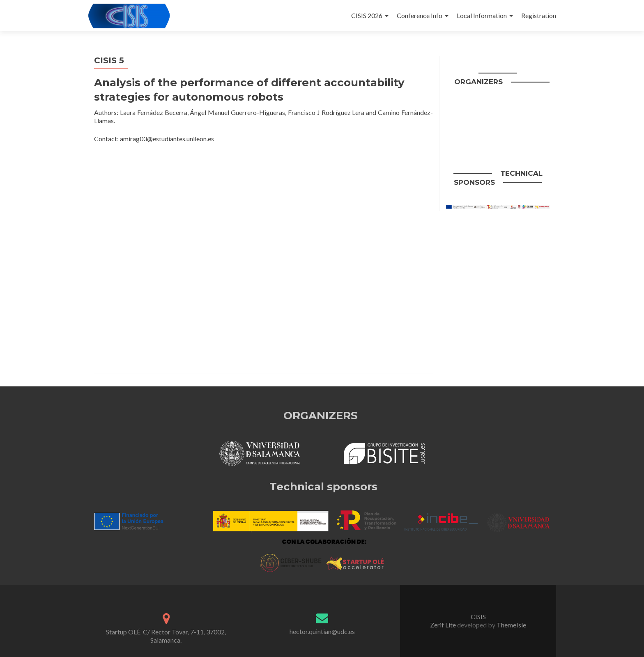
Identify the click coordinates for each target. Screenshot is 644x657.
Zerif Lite (444, 625)
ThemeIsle (511, 625)
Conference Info (420, 15)
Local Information (482, 15)
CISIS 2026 (367, 15)
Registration (539, 15)
